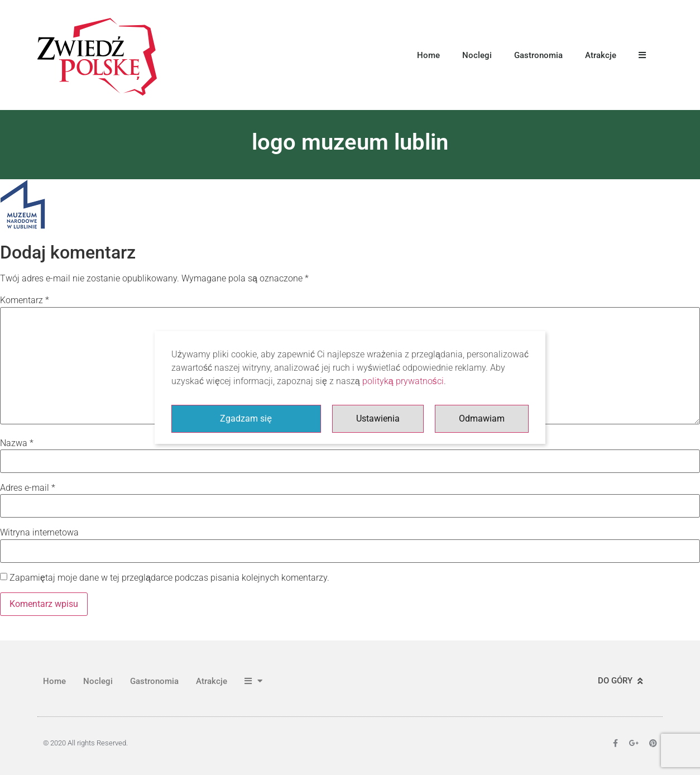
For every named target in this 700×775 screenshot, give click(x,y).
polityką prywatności (403, 381)
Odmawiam (482, 418)
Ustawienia (378, 418)
